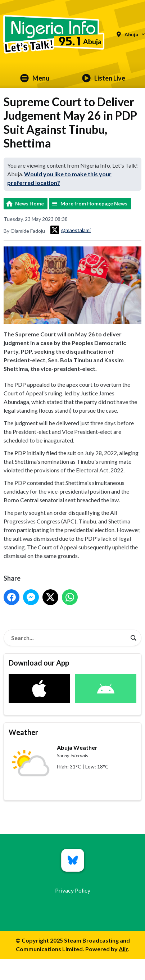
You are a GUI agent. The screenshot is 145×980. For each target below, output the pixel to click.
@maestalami (71, 230)
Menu (35, 78)
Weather (23, 732)
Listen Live (104, 78)
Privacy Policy (73, 890)
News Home (30, 203)
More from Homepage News (94, 203)
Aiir (123, 949)
